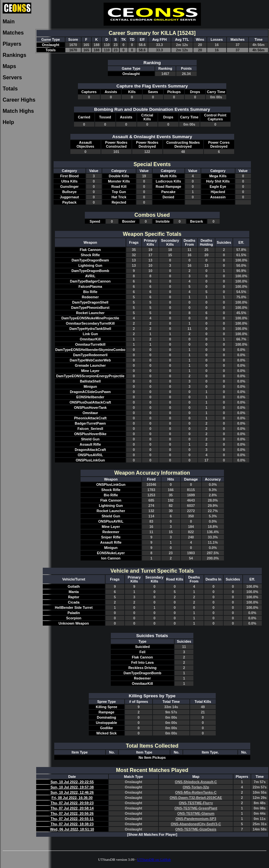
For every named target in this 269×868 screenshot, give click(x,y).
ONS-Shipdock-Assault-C (196, 782)
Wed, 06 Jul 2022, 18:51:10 (72, 829)
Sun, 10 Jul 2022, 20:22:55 (72, 782)
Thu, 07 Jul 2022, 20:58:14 (72, 808)
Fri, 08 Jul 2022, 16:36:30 (72, 798)
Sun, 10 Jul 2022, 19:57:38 (72, 787)
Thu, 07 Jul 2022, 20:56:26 (72, 813)
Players (12, 44)
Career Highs (19, 100)
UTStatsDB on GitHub (154, 859)
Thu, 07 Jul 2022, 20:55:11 (72, 819)
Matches (13, 33)
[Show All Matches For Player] (152, 834)
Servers (12, 77)
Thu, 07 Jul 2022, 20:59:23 (72, 803)
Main (9, 22)
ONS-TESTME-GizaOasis (196, 829)
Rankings (14, 55)
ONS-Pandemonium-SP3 (196, 819)
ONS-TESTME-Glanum (196, 813)
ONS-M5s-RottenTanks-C (196, 792)
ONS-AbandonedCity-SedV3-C (196, 824)
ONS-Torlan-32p (196, 787)
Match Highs (18, 111)
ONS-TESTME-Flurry (196, 803)
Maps (9, 66)
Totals (10, 89)
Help (8, 122)
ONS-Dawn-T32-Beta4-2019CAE (196, 798)
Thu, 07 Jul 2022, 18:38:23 (72, 824)
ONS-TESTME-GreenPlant (196, 808)
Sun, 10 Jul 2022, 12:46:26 (72, 792)
